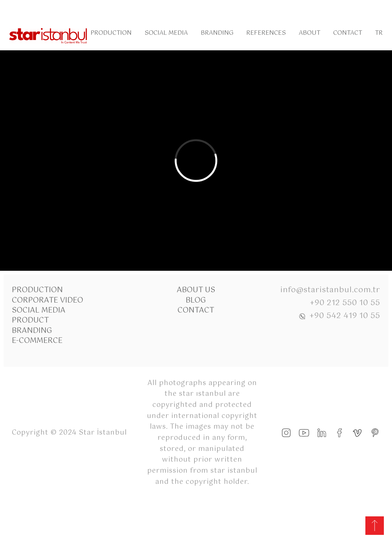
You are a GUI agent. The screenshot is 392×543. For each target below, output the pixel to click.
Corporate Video (48, 301)
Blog (196, 301)
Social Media (166, 33)
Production (111, 33)
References (266, 33)
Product (30, 321)
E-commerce (37, 341)
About (310, 33)
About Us (196, 290)
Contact (348, 33)
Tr (379, 33)
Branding (217, 33)
